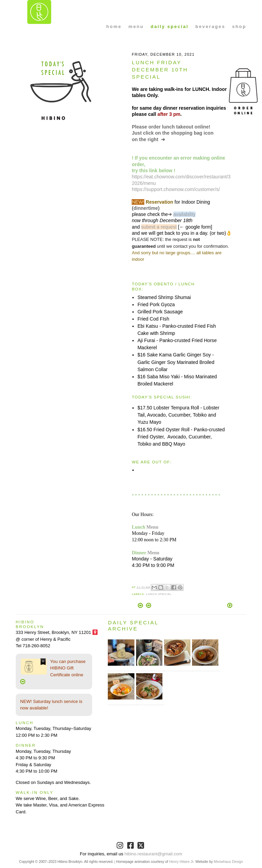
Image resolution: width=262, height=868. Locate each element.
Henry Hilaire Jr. (182, 862)
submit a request (159, 227)
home (114, 26)
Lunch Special (159, 594)
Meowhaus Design (228, 862)
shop (239, 26)
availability (184, 214)
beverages (210, 26)
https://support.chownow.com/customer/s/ (176, 189)
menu (136, 26)
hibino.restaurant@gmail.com (153, 854)
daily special (170, 26)
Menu (152, 527)
